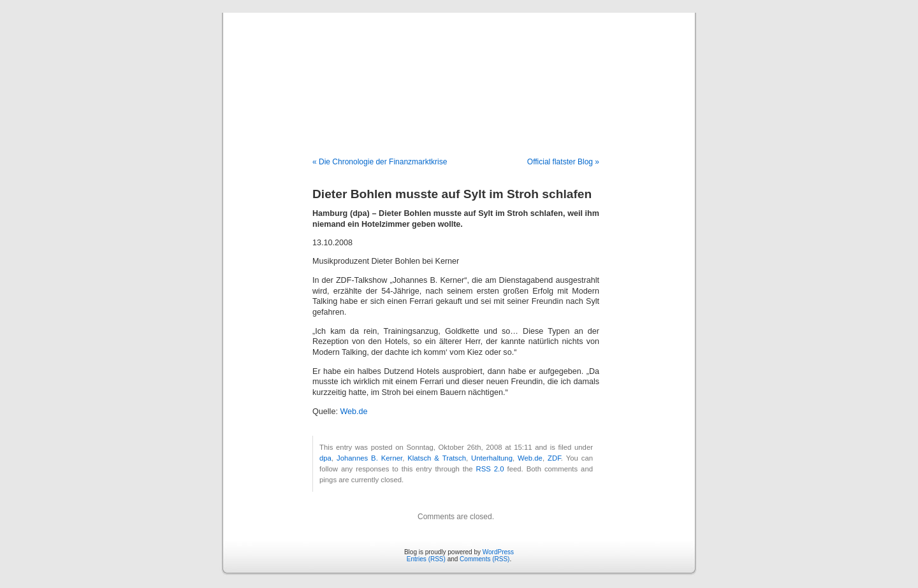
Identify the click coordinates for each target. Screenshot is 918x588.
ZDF (554, 458)
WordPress (498, 552)
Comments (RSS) (484, 559)
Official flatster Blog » (563, 162)
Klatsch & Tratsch (437, 458)
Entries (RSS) (426, 559)
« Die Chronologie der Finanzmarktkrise (380, 162)
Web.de (353, 412)
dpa (325, 458)
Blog (459, 71)
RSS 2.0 (490, 469)
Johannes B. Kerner (369, 458)
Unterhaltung (492, 458)
